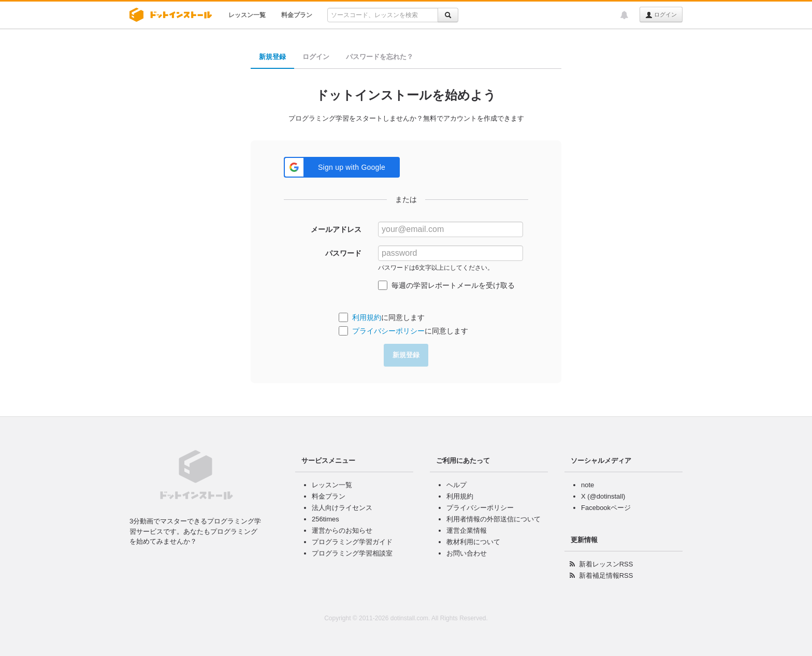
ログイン (661, 15)
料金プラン (297, 15)
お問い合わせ (467, 553)
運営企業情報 (467, 530)
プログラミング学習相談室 (352, 553)
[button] (342, 167)
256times (325, 519)
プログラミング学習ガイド (352, 542)
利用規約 (367, 317)
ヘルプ (456, 485)
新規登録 (272, 57)
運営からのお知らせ (342, 530)
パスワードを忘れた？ (380, 57)
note (588, 485)
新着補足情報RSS (606, 575)
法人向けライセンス (342, 508)
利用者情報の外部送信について (494, 519)
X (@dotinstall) (603, 496)
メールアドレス (336, 229)
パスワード (343, 253)
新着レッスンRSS (606, 564)
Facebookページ (606, 508)
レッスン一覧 (247, 15)
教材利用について (473, 542)
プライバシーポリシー (388, 331)
